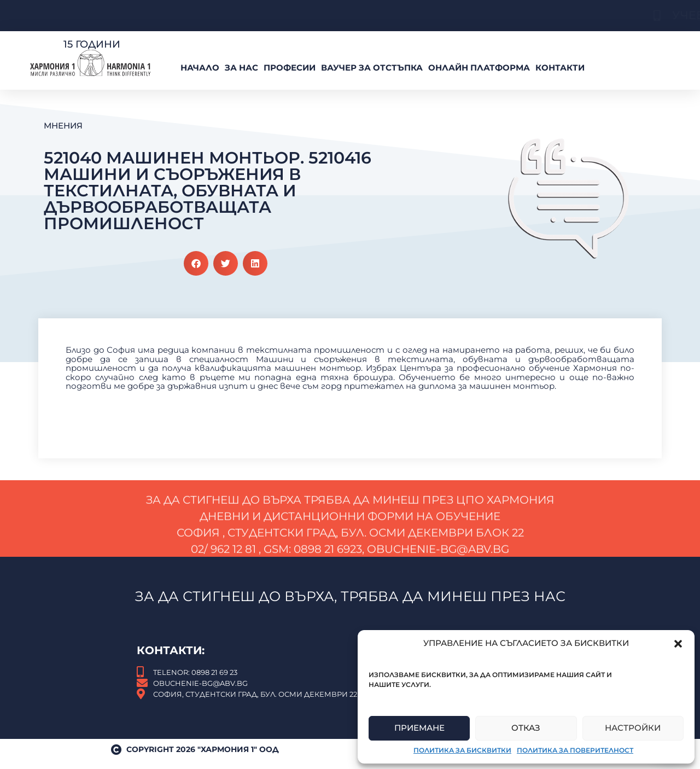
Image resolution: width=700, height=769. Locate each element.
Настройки (633, 728)
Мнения (63, 126)
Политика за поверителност (575, 750)
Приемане (419, 728)
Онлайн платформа (479, 68)
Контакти (560, 68)
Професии (290, 68)
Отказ (526, 728)
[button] (678, 644)
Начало (200, 68)
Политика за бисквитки (462, 750)
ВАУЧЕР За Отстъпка (372, 68)
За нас (241, 68)
